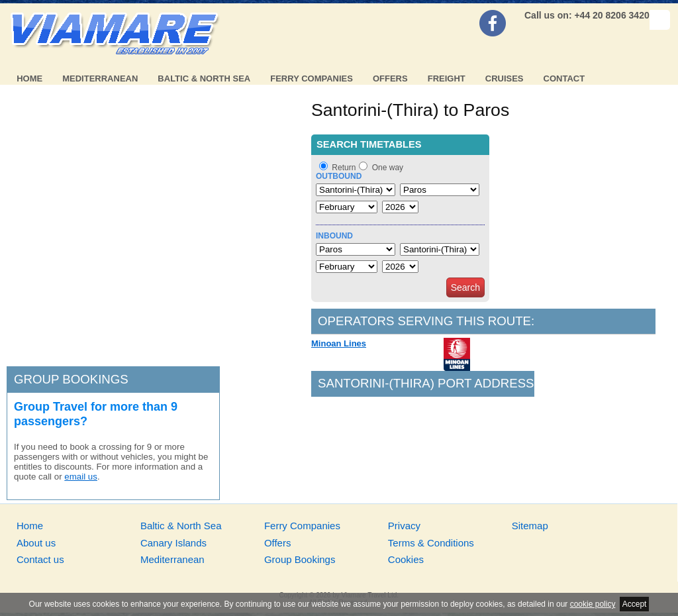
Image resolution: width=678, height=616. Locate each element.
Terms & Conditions (431, 543)
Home (29, 78)
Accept (635, 604)
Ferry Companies (312, 78)
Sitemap (530, 526)
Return (344, 168)
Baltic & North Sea (204, 78)
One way (388, 168)
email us (81, 477)
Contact (564, 78)
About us (36, 543)
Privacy (404, 526)
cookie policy (593, 604)
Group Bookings (300, 559)
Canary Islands (173, 543)
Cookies (406, 559)
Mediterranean (100, 78)
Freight (447, 78)
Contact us (40, 559)
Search (465, 287)
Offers (390, 78)
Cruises (505, 78)
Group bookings (71, 379)
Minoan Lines (339, 343)
